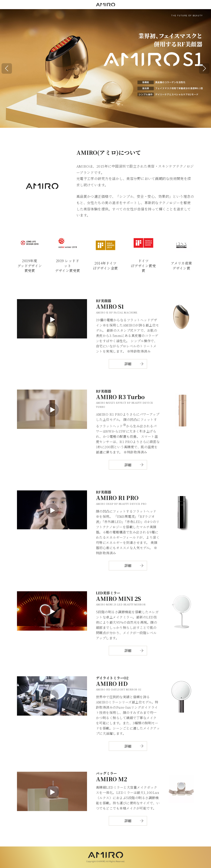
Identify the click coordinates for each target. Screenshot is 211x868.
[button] (7, 68)
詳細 (128, 364)
